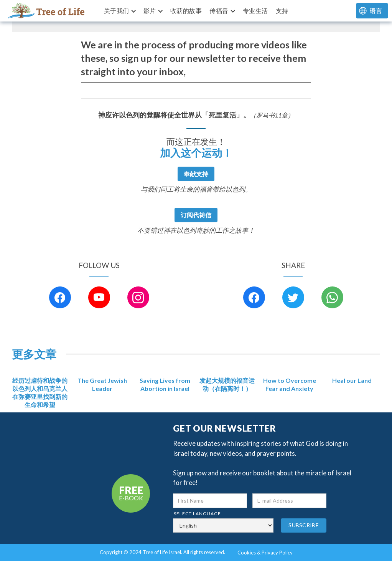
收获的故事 (186, 11)
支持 (282, 11)
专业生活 (255, 11)
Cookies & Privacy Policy (265, 553)
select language (197, 514)
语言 (376, 11)
